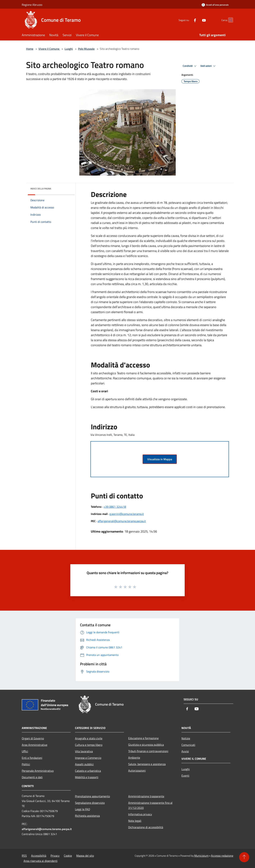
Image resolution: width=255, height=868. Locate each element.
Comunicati (188, 745)
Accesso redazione (222, 856)
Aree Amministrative (35, 745)
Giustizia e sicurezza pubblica (146, 745)
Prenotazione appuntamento (92, 796)
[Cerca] (229, 20)
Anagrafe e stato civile (89, 738)
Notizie (186, 738)
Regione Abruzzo (32, 5)
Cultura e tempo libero (89, 745)
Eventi (185, 776)
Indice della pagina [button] (41, 189)
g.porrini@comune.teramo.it (127, 514)
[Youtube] (197, 20)
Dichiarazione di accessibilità (146, 827)
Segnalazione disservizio (90, 803)
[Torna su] (244, 857)
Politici (26, 764)
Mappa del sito (85, 856)
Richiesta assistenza (87, 816)
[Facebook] (188, 20)
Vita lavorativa (84, 751)
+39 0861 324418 (115, 507)
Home (30, 49)
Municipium (201, 856)
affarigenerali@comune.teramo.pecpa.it (122, 521)
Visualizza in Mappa (160, 459)
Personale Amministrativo (38, 771)
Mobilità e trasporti (87, 777)
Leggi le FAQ (83, 809)
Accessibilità (39, 856)
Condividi (190, 66)
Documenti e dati (32, 777)
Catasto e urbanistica (88, 771)
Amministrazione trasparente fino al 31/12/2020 (150, 805)
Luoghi (69, 49)
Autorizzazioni (137, 771)
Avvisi (185, 751)
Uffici (25, 751)
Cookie (68, 856)
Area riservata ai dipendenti (41, 861)
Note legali (135, 821)
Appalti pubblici (84, 764)
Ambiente (134, 758)
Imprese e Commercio (88, 758)
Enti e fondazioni (32, 758)
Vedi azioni (208, 66)
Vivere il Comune (49, 49)
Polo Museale (86, 49)
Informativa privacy (140, 814)
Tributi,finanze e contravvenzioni (148, 751)
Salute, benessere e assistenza (147, 764)
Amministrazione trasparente (146, 796)
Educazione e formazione (143, 738)
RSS (24, 856)
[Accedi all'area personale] (215, 5)
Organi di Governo (33, 738)
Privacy (55, 856)
